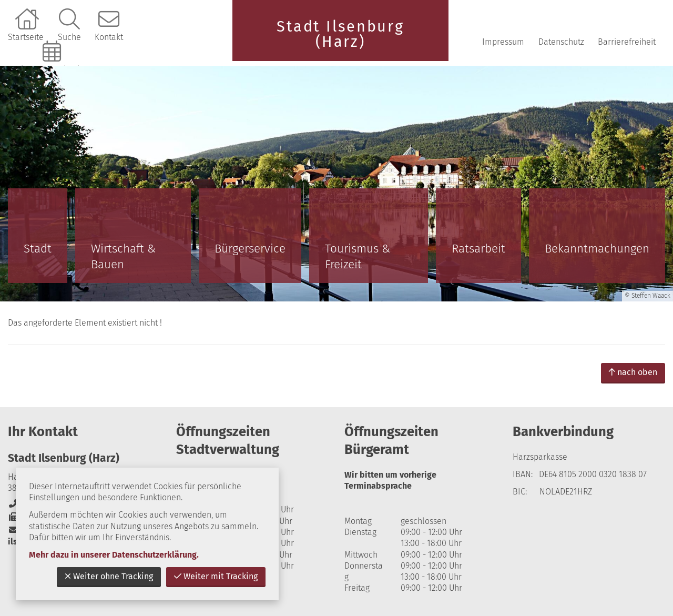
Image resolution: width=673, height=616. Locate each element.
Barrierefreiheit (627, 42)
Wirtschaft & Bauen (123, 256)
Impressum (503, 42)
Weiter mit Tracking (216, 576)
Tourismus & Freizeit (358, 256)
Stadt (38, 249)
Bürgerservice (250, 249)
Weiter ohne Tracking (109, 576)
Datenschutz (561, 42)
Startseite (26, 37)
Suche (69, 37)
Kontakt (109, 37)
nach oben (633, 372)
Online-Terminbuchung (53, 69)
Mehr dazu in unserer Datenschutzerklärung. (114, 555)
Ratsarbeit (478, 249)
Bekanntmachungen (597, 249)
